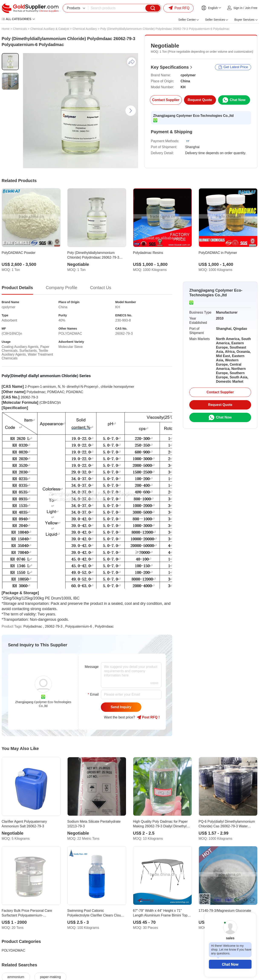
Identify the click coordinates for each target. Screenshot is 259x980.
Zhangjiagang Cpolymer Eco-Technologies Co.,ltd (194, 116)
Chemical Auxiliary (85, 29)
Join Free (251, 8)
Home (6, 29)
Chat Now (230, 964)
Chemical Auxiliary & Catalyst (50, 29)
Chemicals (20, 29)
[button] (131, 111)
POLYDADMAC (14, 950)
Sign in (238, 8)
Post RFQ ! (148, 717)
